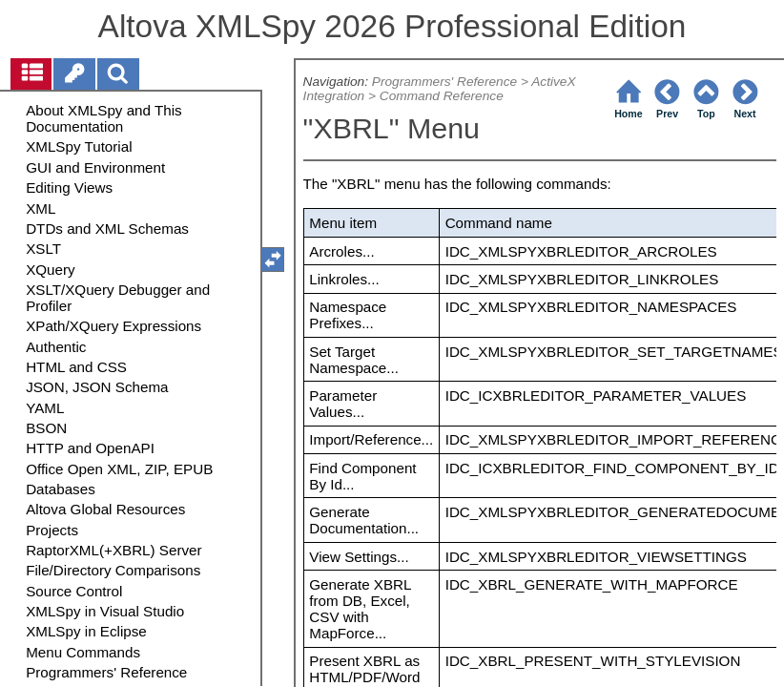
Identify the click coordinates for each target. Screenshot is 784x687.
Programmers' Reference (444, 82)
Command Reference (442, 96)
